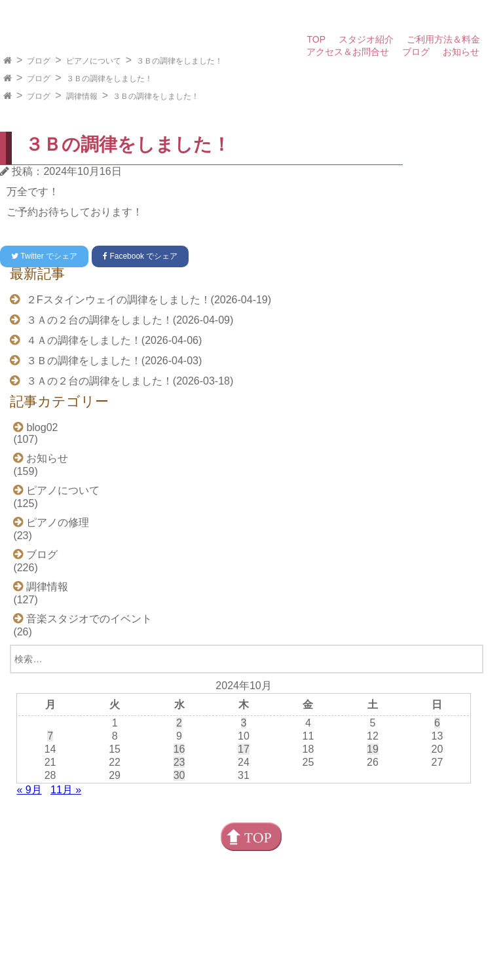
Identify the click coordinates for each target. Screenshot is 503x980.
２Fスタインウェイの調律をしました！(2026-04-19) (147, 300)
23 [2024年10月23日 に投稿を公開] (179, 762)
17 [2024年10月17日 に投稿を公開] (244, 749)
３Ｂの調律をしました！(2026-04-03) (112, 361)
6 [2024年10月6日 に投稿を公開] (437, 723)
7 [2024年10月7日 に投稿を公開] (50, 736)
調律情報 (82, 96)
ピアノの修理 (58, 522)
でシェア (44, 256)
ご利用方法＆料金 (443, 39)
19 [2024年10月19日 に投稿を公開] (373, 749)
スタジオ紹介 (366, 39)
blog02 (42, 427)
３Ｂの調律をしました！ (179, 61)
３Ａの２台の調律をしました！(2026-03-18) (128, 381)
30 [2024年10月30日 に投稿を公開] (179, 775)
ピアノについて (94, 61)
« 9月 (29, 790)
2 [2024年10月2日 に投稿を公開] (179, 723)
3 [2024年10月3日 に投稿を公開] (244, 723)
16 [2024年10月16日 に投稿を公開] (179, 749)
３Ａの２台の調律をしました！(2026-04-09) (128, 320)
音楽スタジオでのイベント (89, 619)
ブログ (416, 52)
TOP (316, 39)
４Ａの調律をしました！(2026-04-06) (112, 340)
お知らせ (461, 52)
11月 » (66, 790)
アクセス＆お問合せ (348, 52)
